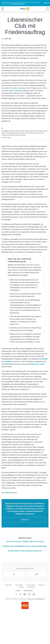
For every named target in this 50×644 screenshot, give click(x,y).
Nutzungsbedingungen (39, 598)
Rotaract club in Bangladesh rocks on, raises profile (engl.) (25, 545)
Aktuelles (21, 586)
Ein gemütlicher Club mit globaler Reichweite (25, 550)
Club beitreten (19, 584)
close (46, 3)
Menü (3, 9)
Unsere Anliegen (31, 584)
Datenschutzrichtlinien (18, 4)
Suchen (47, 9)
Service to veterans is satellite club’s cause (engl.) (25, 541)
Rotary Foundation (15, 91)
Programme (42, 584)
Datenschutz (31, 598)
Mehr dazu (25, 519)
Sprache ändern (28, 590)
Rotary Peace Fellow (37, 363)
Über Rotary (8, 584)
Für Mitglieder (31, 586)
